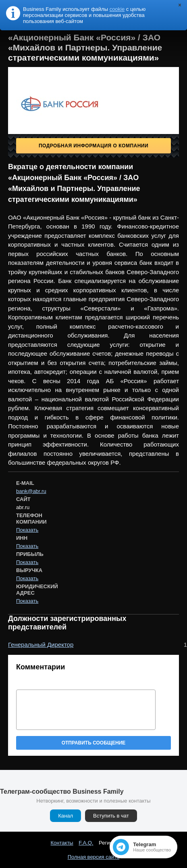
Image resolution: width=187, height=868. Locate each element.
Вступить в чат (111, 816)
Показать (27, 530)
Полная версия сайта (94, 857)
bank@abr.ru (31, 491)
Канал (65, 816)
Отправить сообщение (94, 743)
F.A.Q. (86, 843)
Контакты (62, 843)
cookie (117, 9)
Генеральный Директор (41, 645)
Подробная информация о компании (93, 146)
